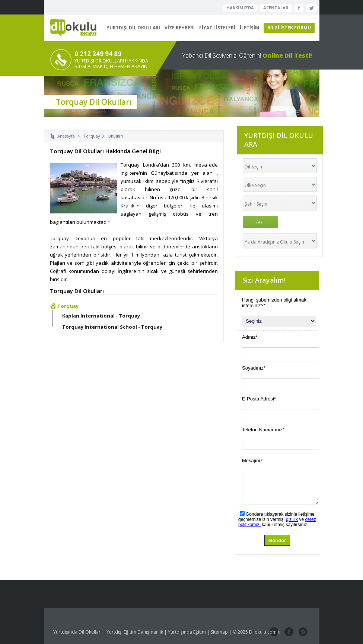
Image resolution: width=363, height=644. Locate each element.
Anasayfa (66, 136)
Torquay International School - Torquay (112, 327)
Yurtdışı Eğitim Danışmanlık (135, 632)
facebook (288, 632)
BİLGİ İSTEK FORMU (289, 28)
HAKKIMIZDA (240, 8)
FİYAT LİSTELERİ (217, 28)
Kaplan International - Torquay (101, 316)
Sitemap (219, 632)
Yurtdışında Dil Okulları (77, 632)
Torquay (68, 306)
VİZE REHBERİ (180, 28)
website (302, 632)
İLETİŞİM (249, 28)
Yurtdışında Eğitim (187, 632)
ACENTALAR (276, 8)
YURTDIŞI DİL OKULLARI (133, 28)
